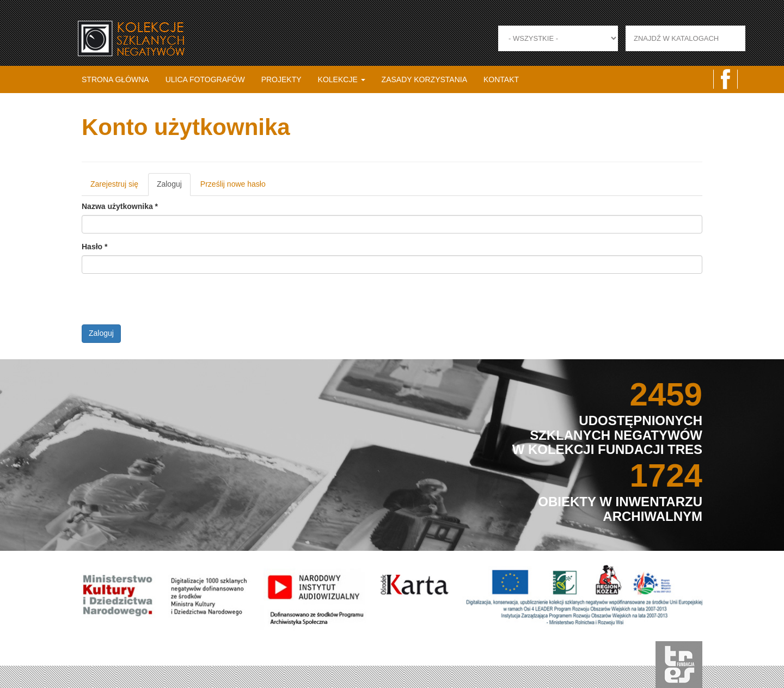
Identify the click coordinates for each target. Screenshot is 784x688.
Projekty (281, 79)
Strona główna (115, 79)
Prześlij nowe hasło (233, 184)
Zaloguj (174, 188)
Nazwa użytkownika (120, 206)
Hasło (94, 247)
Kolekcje (342, 79)
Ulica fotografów (205, 79)
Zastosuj (758, 38)
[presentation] (164, 303)
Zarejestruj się (114, 184)
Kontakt (501, 79)
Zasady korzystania (424, 79)
